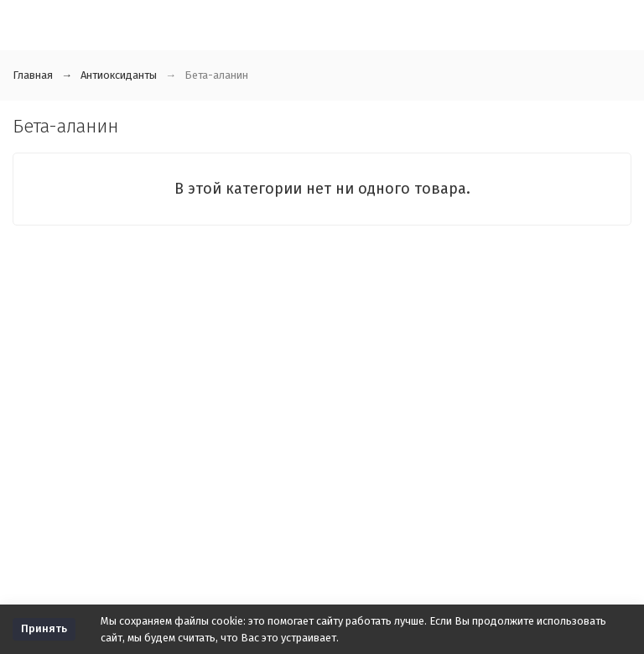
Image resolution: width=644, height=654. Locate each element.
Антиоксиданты (119, 75)
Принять (44, 628)
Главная (33, 75)
